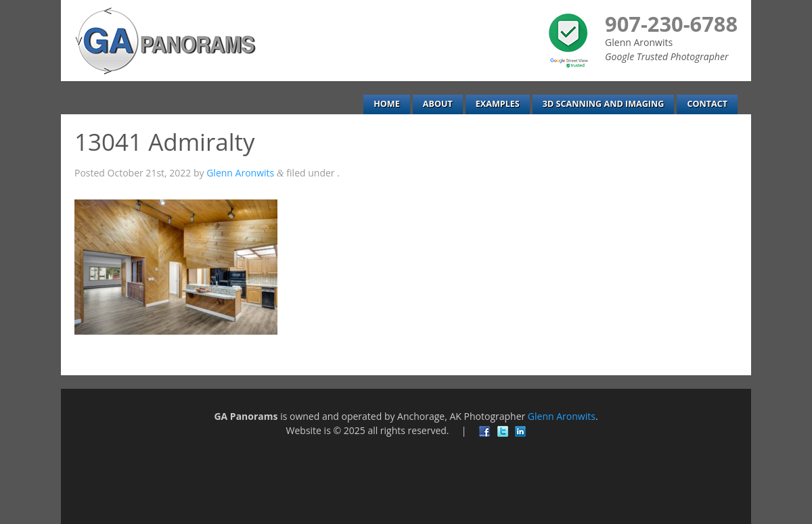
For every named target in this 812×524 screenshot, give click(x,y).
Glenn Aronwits (240, 173)
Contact (707, 104)
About (438, 104)
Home (387, 104)
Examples (498, 104)
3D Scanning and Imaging (604, 104)
